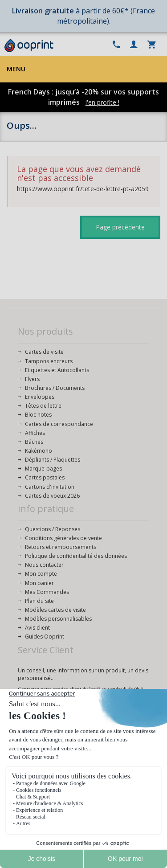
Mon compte (41, 574)
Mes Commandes (47, 592)
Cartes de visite (44, 352)
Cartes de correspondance (59, 424)
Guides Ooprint (45, 637)
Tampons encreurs (49, 361)
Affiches (35, 433)
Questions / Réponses (53, 529)
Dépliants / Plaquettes (53, 460)
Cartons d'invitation (50, 487)
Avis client (37, 628)
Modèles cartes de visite (55, 610)
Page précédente (120, 227)
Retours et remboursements (61, 547)
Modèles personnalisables (58, 619)
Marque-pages (43, 469)
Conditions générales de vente (63, 538)
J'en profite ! (102, 102)
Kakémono (39, 451)
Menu (16, 69)
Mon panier (39, 583)
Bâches (34, 442)
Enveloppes (40, 397)
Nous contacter (44, 565)
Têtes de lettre (43, 406)
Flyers (32, 379)
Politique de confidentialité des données (76, 556)
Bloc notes (38, 415)
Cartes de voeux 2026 (52, 496)
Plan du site (39, 601)
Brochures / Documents (55, 388)
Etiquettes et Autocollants (57, 370)
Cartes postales (45, 477)
